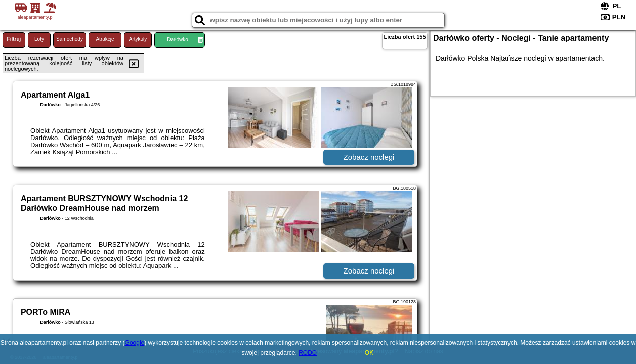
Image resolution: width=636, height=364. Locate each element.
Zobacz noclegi (369, 157)
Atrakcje (105, 39)
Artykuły (138, 39)
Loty (39, 39)
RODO (308, 353)
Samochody (70, 39)
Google (135, 343)
